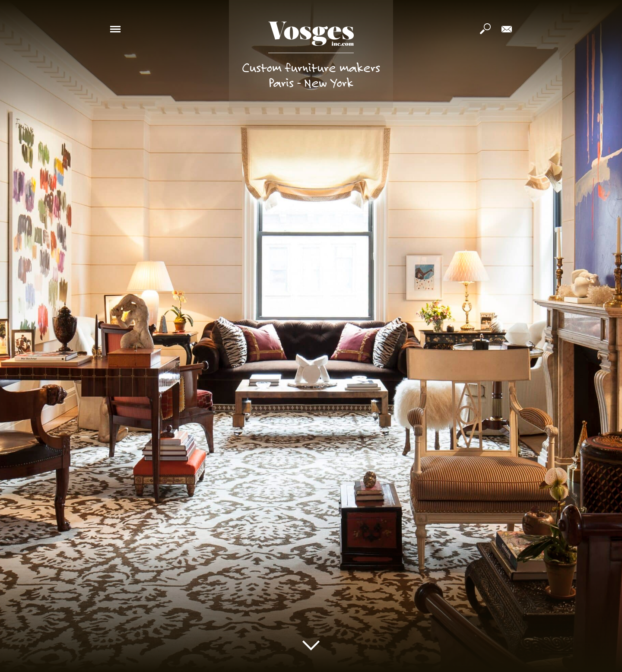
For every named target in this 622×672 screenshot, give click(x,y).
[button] (115, 29)
